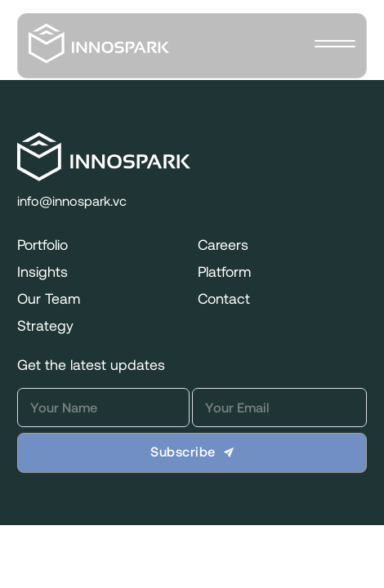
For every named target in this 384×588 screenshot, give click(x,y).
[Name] (103, 408)
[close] (335, 46)
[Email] (279, 408)
